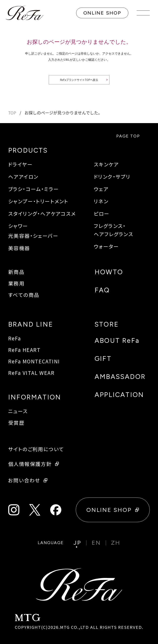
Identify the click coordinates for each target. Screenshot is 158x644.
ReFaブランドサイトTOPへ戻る (79, 80)
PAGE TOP (131, 136)
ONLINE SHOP (102, 13)
